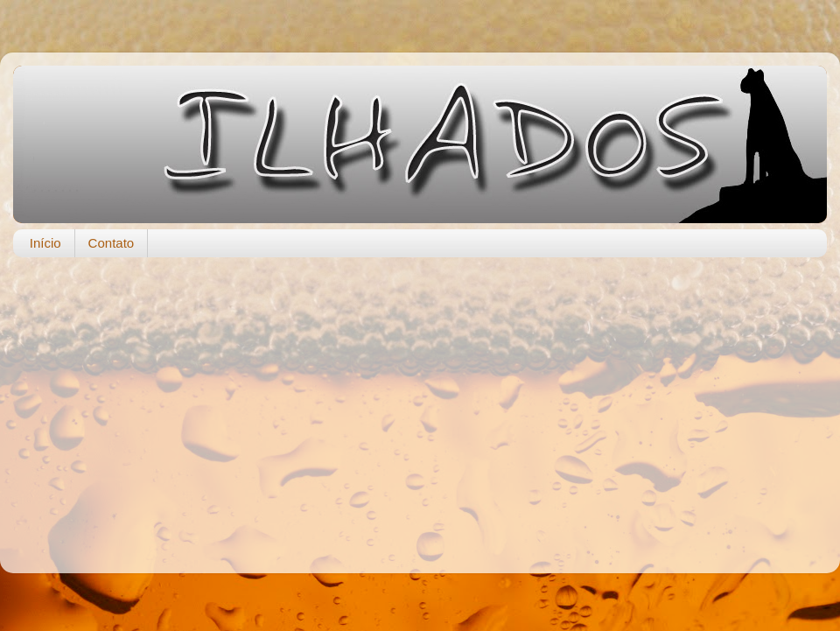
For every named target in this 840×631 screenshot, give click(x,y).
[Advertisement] (420, 406)
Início (45, 243)
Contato (112, 243)
